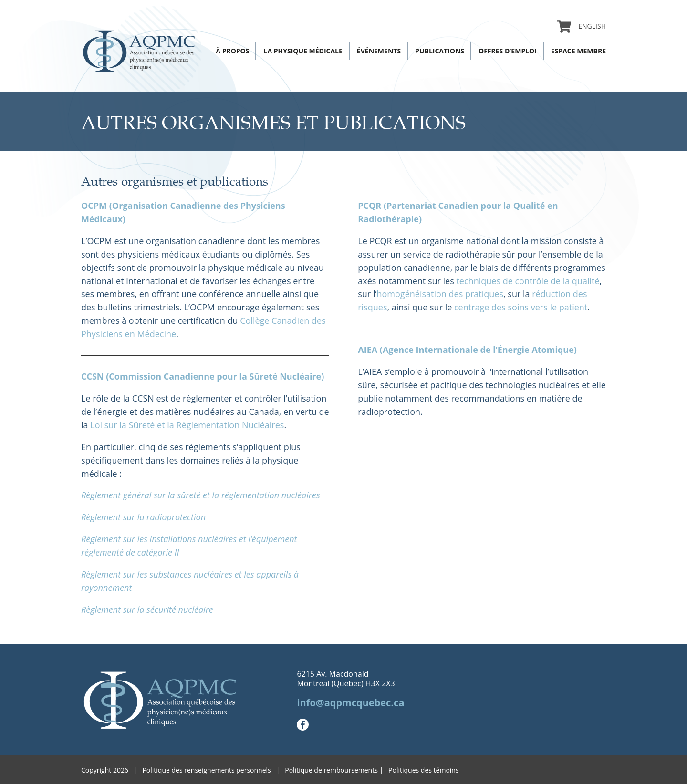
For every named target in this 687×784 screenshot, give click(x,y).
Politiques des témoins (424, 770)
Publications (440, 51)
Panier (564, 26)
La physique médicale (303, 51)
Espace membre (578, 51)
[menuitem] (588, 26)
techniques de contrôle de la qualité (528, 281)
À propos (232, 51)
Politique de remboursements (331, 770)
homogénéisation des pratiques (440, 294)
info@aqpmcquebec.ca (350, 703)
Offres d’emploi (508, 51)
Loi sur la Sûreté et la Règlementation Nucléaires (187, 425)
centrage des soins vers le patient (521, 307)
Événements (379, 51)
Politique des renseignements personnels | (213, 770)
